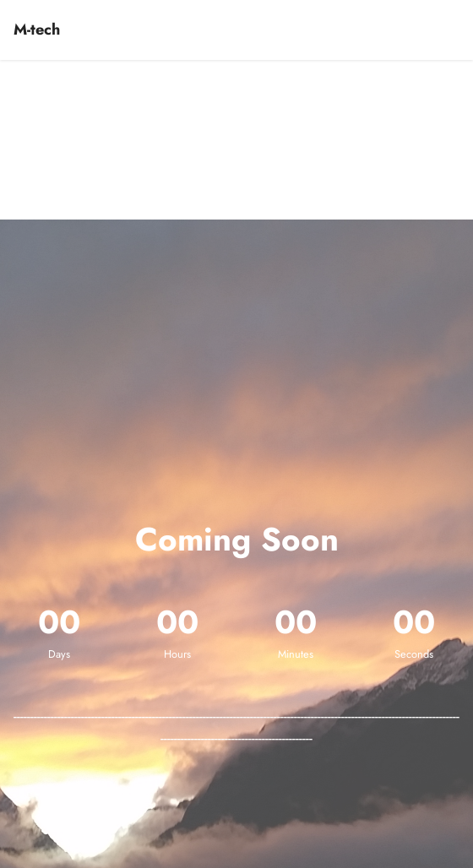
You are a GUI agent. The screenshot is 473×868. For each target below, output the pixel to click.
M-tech (37, 30)
